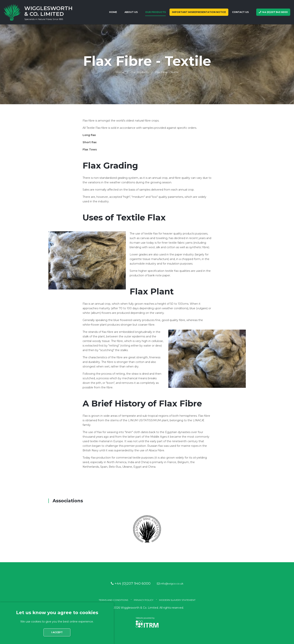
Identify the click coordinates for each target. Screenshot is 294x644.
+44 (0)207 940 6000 (273, 12)
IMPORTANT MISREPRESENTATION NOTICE (199, 12)
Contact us (240, 12)
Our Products (155, 12)
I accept (57, 632)
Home (113, 12)
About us (131, 12)
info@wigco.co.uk (171, 584)
